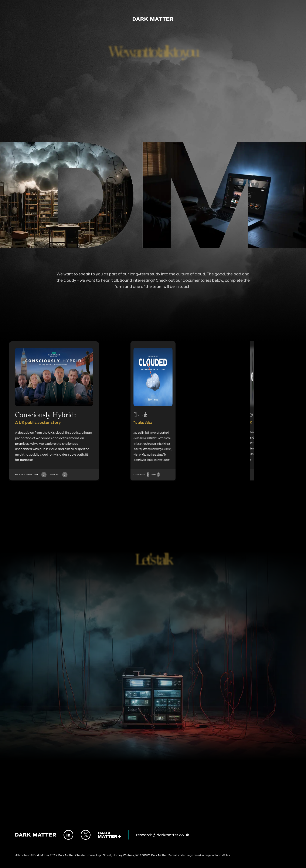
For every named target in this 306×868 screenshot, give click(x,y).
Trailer (54, 474)
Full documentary (53, 474)
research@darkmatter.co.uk (163, 835)
